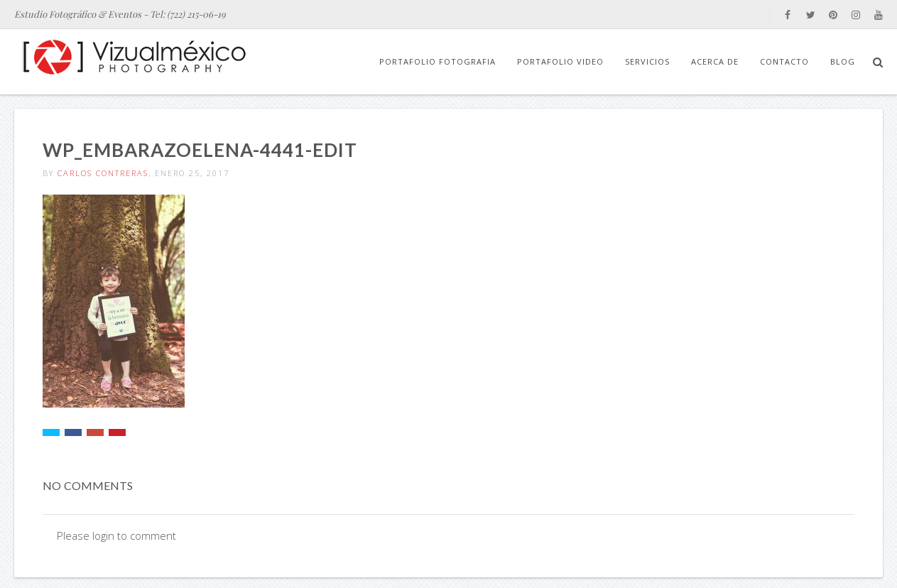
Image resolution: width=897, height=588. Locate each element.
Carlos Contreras (103, 173)
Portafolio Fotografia (437, 61)
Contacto (784, 61)
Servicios (647, 61)
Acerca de (715, 61)
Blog (843, 61)
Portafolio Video (560, 61)
